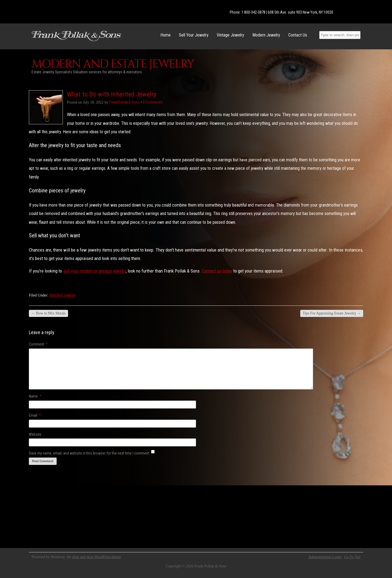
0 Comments (153, 102)
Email (35, 415)
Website (35, 434)
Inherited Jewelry (62, 295)
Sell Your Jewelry (194, 35)
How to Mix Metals (48, 313)
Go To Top (352, 557)
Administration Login (325, 557)
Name (35, 396)
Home (166, 35)
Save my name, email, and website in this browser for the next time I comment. (89, 453)
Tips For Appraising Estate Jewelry (332, 313)
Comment (38, 344)
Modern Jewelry (266, 35)
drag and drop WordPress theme (97, 557)
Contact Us (298, 35)
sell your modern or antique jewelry (94, 271)
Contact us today (217, 271)
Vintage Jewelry (230, 35)
